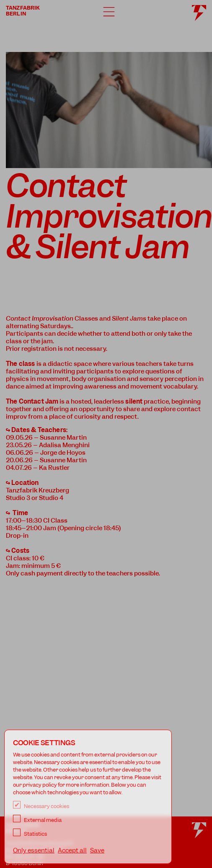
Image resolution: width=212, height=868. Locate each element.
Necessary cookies (41, 806)
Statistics (30, 834)
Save (97, 850)
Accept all (72, 850)
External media (37, 820)
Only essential (34, 850)
